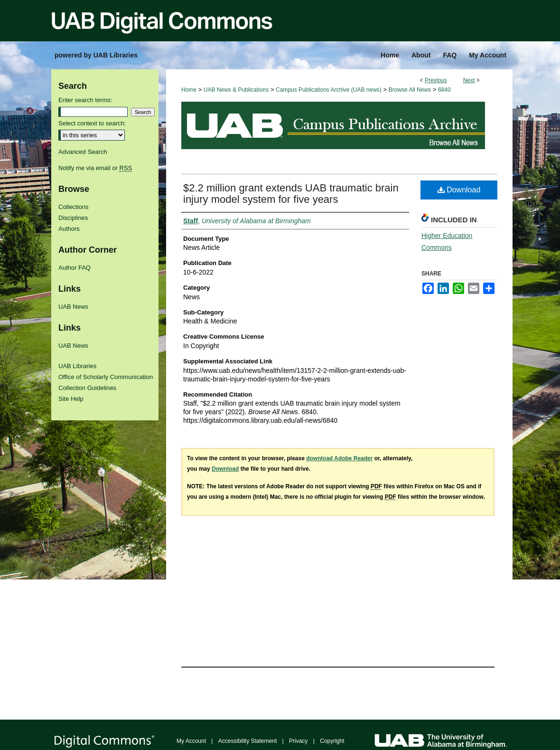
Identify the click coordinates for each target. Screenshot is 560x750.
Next (469, 80)
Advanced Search (83, 152)
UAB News (73, 307)
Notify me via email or (95, 168)
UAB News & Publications (236, 90)
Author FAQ (75, 268)
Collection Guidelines (87, 388)
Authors (69, 229)
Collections (74, 207)
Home (189, 90)
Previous (436, 80)
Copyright (332, 741)
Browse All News (410, 90)
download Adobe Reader (339, 458)
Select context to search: (92, 123)
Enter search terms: (85, 100)
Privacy (298, 741)
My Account (191, 741)
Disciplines (73, 218)
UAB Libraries (77, 366)
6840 (444, 90)
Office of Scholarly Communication (106, 377)
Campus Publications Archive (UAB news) (329, 90)
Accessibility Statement (247, 741)
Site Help (71, 399)
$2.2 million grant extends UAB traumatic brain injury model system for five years (291, 194)
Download (459, 190)
